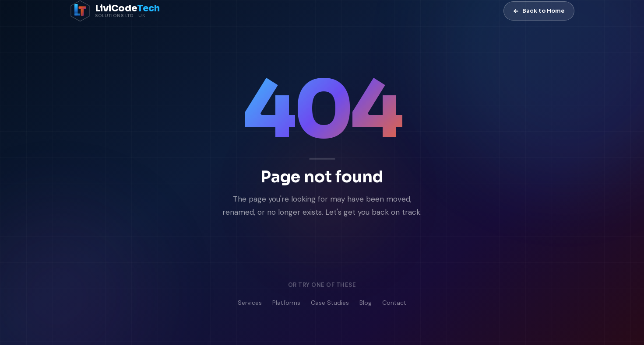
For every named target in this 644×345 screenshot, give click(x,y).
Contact (394, 303)
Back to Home (539, 11)
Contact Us (375, 249)
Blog (366, 303)
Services (250, 303)
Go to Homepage (283, 249)
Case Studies (330, 303)
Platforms (286, 303)
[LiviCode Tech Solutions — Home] (115, 11)
